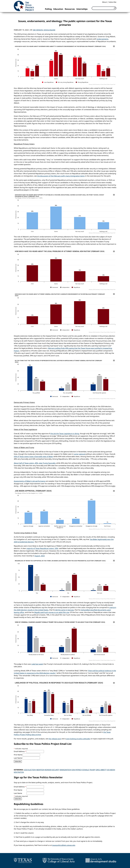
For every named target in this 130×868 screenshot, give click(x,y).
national (82, 454)
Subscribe (112, 2)
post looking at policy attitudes (78, 739)
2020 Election (30, 770)
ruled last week (37, 664)
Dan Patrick (77, 770)
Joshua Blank (49, 30)
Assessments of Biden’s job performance (30, 481)
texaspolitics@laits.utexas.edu (64, 845)
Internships (82, 9)
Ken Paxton (19, 772)
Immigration (65, 770)
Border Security (52, 770)
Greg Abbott (101, 770)
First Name (18, 755)
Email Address (20, 751)
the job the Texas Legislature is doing (65, 434)
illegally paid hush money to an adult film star (52, 612)
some (76, 454)
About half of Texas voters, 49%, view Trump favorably (35, 463)
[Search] (104, 8)
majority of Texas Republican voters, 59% (42, 548)
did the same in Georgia (64, 610)
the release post (55, 739)
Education (58, 9)
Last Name (18, 758)
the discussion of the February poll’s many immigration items (61, 176)
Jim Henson (38, 30)
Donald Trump (89, 770)
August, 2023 (40, 556)
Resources (70, 9)
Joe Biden (111, 770)
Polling (48, 9)
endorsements (103, 39)
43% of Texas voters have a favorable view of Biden (33, 457)
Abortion (40, 770)
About (104, 2)
